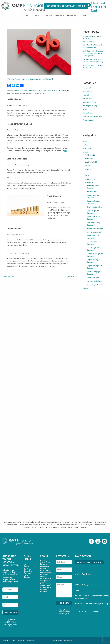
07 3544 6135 (99, 7)
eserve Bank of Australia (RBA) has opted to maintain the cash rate (35, 91)
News (27, 79)
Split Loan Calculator (94, 277)
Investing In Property (90, 106)
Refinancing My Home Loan (92, 117)
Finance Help (20, 79)
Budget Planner (92, 192)
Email (94, 10)
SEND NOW (64, 603)
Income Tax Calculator (94, 228)
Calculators (89, 183)
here (66, 151)
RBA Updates (34, 79)
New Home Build (91, 162)
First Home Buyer (91, 155)
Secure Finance (30, 567)
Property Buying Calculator (96, 258)
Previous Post (8, 277)
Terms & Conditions (18, 641)
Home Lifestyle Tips (90, 102)
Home (25, 15)
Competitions (87, 91)
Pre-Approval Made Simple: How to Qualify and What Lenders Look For (92, 39)
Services (60, 15)
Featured (11, 79)
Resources (72, 15)
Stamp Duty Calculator (94, 280)
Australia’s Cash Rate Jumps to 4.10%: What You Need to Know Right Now (93, 53)
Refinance (88, 169)
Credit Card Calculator (94, 207)
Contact (84, 15)
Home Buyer (89, 159)
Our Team (35, 15)
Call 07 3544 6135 (86, 580)
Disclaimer (31, 641)
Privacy (6, 641)
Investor (88, 166)
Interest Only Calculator (95, 231)
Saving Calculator (93, 273)
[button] (60, 15)
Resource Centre (91, 180)
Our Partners (47, 15)
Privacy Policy (10, 628)
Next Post (71, 277)
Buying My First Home (90, 88)
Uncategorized (88, 120)
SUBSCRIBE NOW (10, 612)
